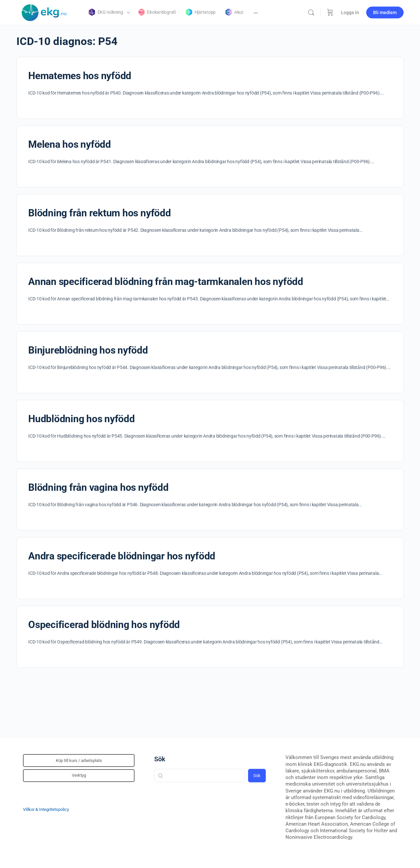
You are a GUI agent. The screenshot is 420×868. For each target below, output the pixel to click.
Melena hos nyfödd (70, 144)
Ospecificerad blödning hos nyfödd (104, 625)
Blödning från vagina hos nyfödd (98, 487)
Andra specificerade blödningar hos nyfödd (122, 556)
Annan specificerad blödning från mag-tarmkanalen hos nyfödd (166, 282)
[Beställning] (330, 12)
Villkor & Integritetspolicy (46, 809)
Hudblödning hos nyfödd (82, 419)
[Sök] (311, 12)
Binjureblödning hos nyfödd (88, 350)
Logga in (350, 12)
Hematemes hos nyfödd (80, 76)
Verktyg (79, 775)
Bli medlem (385, 12)
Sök (160, 759)
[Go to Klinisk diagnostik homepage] (44, 12)
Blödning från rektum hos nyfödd (100, 213)
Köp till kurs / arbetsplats (79, 760)
